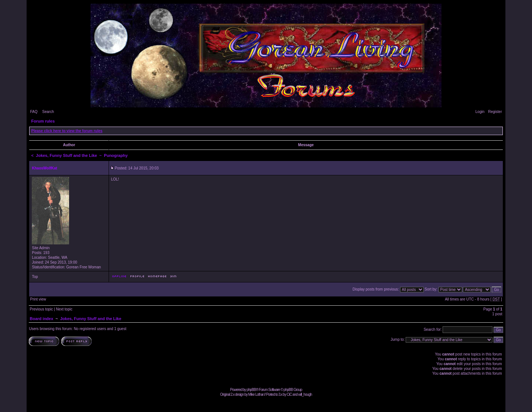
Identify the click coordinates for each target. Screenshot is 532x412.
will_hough (305, 394)
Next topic (64, 309)
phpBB (251, 390)
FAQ (34, 112)
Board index (41, 319)
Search (48, 112)
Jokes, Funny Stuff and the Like (66, 155)
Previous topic (41, 309)
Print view (38, 299)
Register (495, 112)
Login (480, 112)
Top (35, 277)
